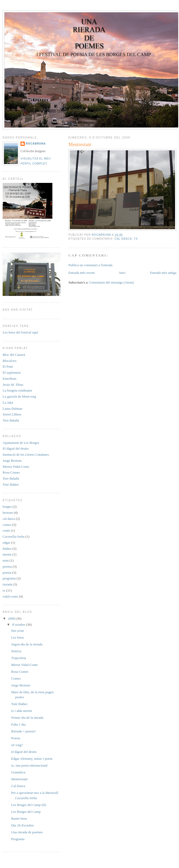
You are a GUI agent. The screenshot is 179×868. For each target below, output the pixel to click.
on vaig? (17, 745)
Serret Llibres (12, 414)
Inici (122, 273)
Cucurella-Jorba (14, 536)
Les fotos (17, 637)
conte (6, 530)
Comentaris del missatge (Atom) (111, 282)
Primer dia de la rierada (27, 718)
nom (6, 560)
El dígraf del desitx (16, 448)
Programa (18, 839)
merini (7, 554)
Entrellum (9, 379)
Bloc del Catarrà (14, 355)
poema (7, 566)
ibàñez (7, 549)
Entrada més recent (82, 273)
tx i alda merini (21, 711)
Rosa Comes (11, 472)
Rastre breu (19, 818)
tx (136, 239)
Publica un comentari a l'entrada (90, 265)
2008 (12, 618)
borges (7, 507)
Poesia (16, 738)
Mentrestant (19, 779)
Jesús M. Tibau (13, 385)
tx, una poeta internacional (29, 765)
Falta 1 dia (18, 724)
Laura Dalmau (13, 409)
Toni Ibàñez (11, 484)
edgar (6, 543)
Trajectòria (19, 658)
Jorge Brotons (12, 461)
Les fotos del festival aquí (20, 332)
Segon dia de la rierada (27, 644)
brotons (8, 513)
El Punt (8, 366)
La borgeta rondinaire (17, 390)
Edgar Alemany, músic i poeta (32, 759)
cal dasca (123, 239)
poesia (7, 572)
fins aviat (17, 631)
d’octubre (19, 625)
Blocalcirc (10, 361)
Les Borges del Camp (26, 812)
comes (7, 525)
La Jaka (8, 402)
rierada (7, 584)
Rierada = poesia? (23, 731)
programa (9, 578)
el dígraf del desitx (24, 752)
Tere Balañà (11, 420)
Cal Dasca (18, 786)
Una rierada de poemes (27, 832)
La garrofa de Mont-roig (19, 396)
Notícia (16, 651)
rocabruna (36, 144)
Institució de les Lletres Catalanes (26, 454)
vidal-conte (10, 596)
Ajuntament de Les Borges (21, 443)
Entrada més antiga (163, 273)
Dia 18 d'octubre (22, 825)
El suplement (12, 373)
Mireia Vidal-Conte (16, 467)
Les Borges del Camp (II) (29, 805)
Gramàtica (18, 772)
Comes (16, 678)
